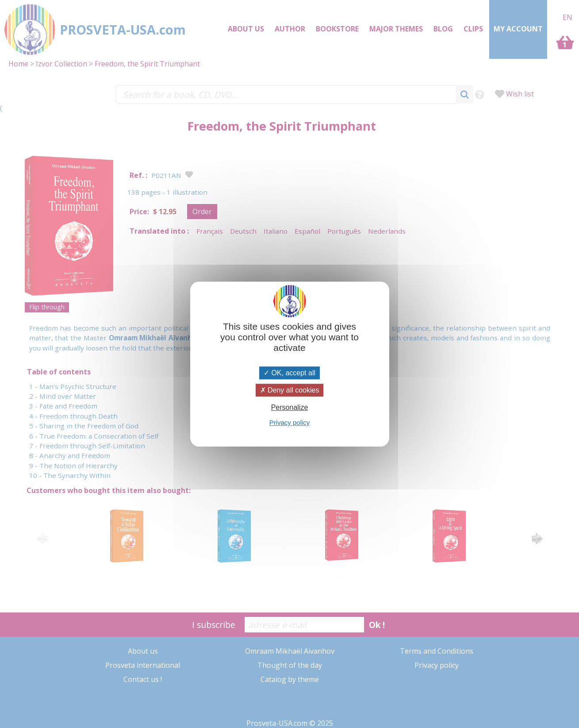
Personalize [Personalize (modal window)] (290, 407)
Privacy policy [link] (290, 422)
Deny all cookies (290, 390)
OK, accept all (289, 373)
